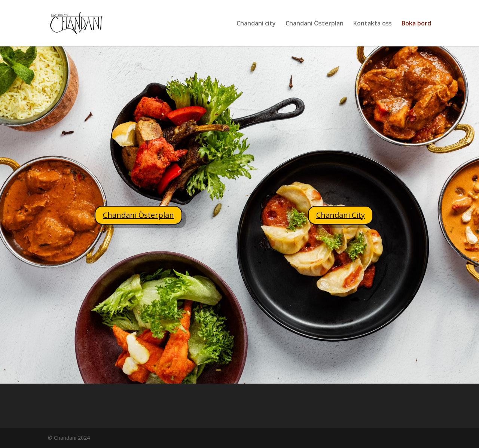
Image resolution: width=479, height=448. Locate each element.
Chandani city (256, 24)
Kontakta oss (373, 24)
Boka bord (416, 24)
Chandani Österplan (315, 24)
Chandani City (341, 215)
